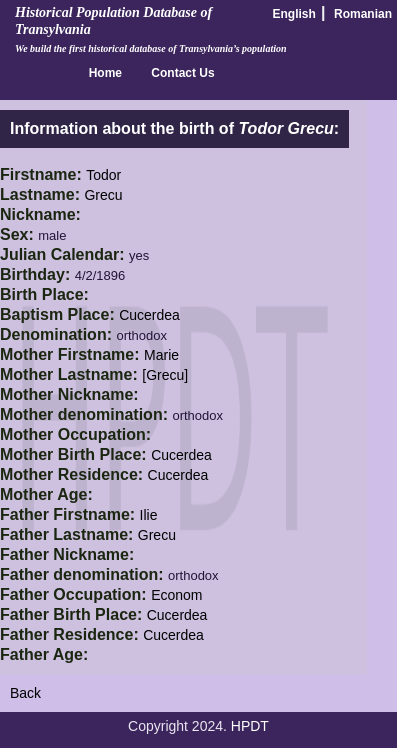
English (294, 14)
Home (105, 73)
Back (25, 693)
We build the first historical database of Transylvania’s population (151, 48)
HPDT (250, 726)
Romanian (363, 14)
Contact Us (182, 73)
